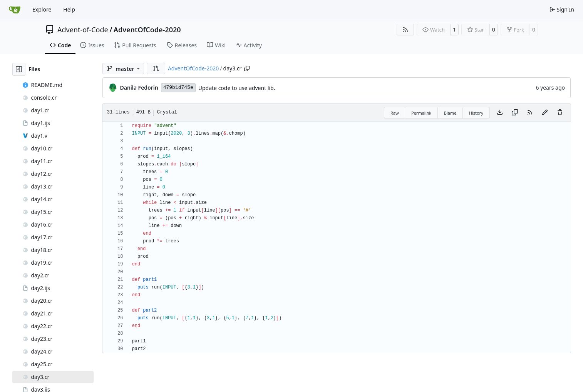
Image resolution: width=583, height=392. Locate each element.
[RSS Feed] (405, 30)
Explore (42, 9)
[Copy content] (515, 113)
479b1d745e (178, 88)
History (476, 113)
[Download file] (500, 113)
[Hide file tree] (19, 69)
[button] (156, 68)
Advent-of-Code (83, 30)
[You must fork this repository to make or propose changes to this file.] (545, 113)
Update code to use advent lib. (237, 88)
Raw (395, 113)
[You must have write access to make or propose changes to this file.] (560, 113)
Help (69, 9)
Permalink (421, 113)
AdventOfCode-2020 (147, 30)
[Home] (15, 10)
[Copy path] (247, 68)
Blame (450, 113)
